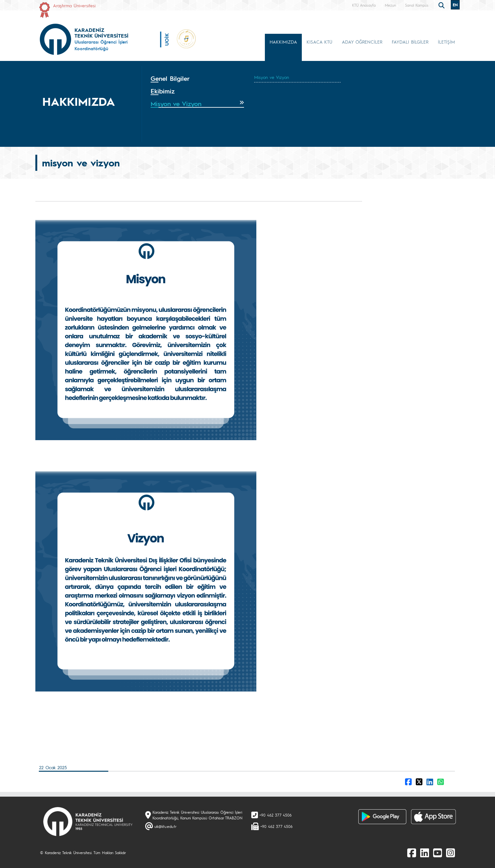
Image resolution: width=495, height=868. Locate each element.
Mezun (390, 5)
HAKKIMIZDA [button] (283, 42)
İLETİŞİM (446, 42)
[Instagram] (450, 853)
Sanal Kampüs (417, 5)
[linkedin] (425, 853)
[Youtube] (438, 853)
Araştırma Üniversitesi (74, 5)
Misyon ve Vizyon (271, 77)
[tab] (197, 79)
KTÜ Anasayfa (364, 5)
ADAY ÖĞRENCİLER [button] (362, 42)
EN (455, 5)
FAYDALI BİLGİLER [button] (410, 42)
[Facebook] (412, 853)
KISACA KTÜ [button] (319, 42)
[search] (442, 5)
